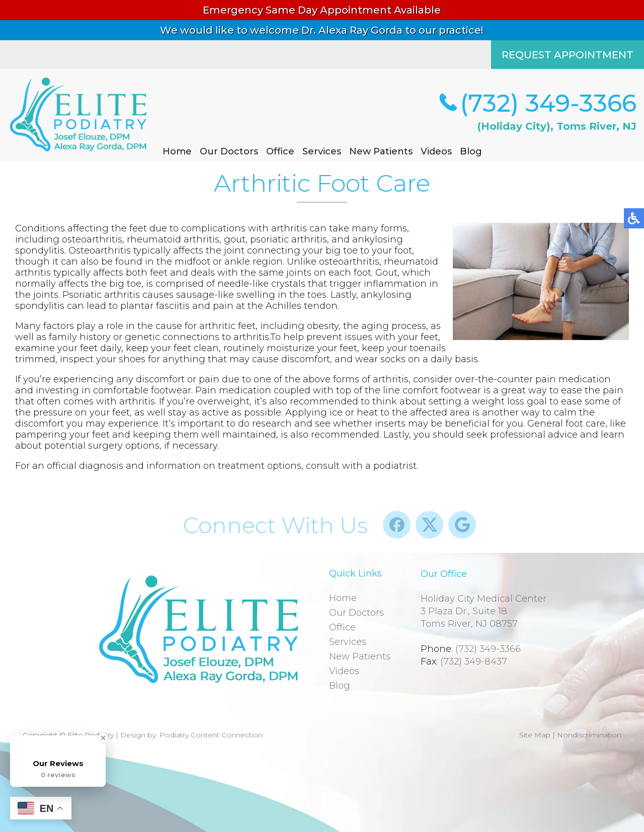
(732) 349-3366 (548, 103)
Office (280, 151)
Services (322, 151)
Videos (436, 151)
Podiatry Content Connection (211, 735)
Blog (471, 151)
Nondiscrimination (589, 735)
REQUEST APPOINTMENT (568, 55)
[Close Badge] (103, 738)
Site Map (535, 735)
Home (177, 151)
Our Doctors (229, 151)
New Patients (381, 151)
